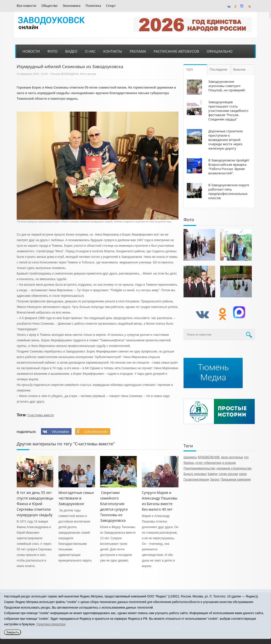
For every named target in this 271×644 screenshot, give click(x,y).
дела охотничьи (232, 457)
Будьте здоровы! (195, 474)
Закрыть (13, 632)
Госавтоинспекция (196, 480)
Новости (31, 51)
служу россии (228, 474)
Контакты (112, 51)
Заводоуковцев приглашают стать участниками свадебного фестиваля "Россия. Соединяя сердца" (228, 111)
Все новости (26, 6)
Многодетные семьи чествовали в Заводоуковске (76, 498)
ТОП (189, 70)
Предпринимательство (199, 468)
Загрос (215, 480)
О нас (90, 51)
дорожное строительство (234, 468)
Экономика (72, 6)
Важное (240, 69)
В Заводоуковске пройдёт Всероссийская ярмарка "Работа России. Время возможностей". (229, 167)
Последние (218, 69)
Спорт (111, 6)
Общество (49, 6)
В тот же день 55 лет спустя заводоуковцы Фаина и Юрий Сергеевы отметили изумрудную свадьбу (35, 504)
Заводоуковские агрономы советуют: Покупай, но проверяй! (227, 86)
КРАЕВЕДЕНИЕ (209, 457)
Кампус (213, 474)
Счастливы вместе (41, 415)
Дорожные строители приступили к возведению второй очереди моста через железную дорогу (225, 140)
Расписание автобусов (176, 51)
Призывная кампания (236, 480)
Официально (219, 51)
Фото (52, 51)
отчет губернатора (208, 463)
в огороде (229, 463)
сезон (243, 474)
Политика (93, 6)
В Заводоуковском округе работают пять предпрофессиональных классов (229, 191)
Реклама (138, 51)
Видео (71, 51)
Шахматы (190, 457)
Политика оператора (51, 624)
